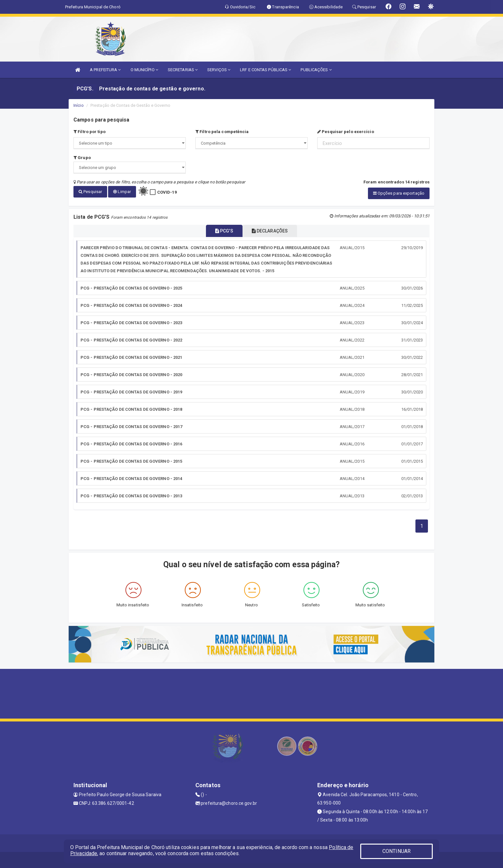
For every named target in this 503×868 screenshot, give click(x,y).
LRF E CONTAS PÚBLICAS (265, 70)
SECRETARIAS (183, 70)
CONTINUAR (396, 851)
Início (79, 105)
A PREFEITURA (105, 70)
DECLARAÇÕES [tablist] (274, 231)
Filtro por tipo (90, 132)
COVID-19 (167, 192)
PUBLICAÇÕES (316, 70)
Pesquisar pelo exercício (346, 132)
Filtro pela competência (222, 132)
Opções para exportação (399, 193)
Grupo (82, 158)
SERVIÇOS (219, 70)
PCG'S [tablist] (220, 231)
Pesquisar (90, 192)
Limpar (122, 192)
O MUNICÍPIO (144, 70)
